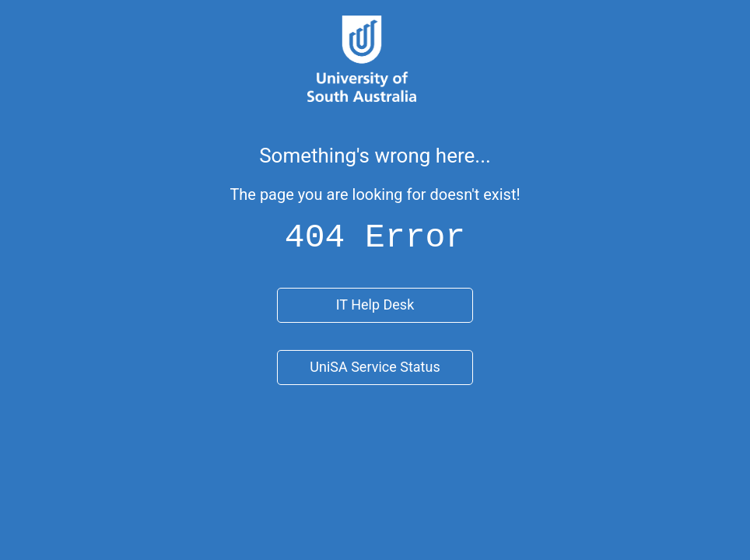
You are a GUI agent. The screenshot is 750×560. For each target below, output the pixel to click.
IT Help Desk (375, 304)
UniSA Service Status (375, 367)
